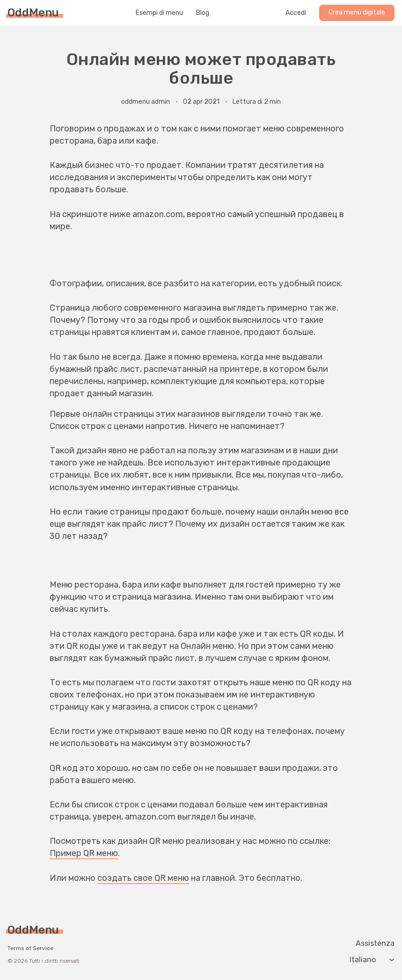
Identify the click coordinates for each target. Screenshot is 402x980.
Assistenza (375, 944)
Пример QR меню (84, 853)
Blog (203, 13)
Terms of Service (30, 948)
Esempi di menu (159, 13)
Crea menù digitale (357, 12)
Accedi (296, 13)
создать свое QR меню (143, 878)
